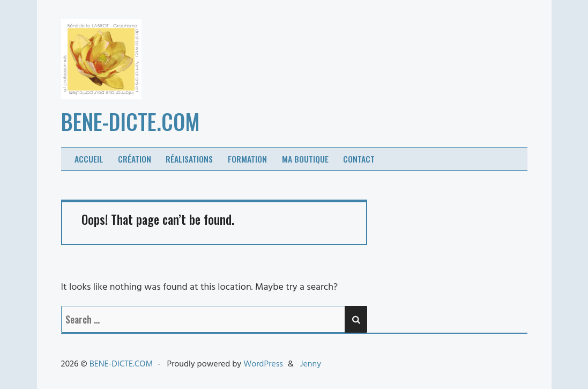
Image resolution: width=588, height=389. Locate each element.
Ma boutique (305, 159)
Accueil (89, 159)
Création (135, 159)
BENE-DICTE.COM (131, 121)
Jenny (311, 364)
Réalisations (189, 159)
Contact (359, 159)
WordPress (263, 364)
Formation (247, 159)
